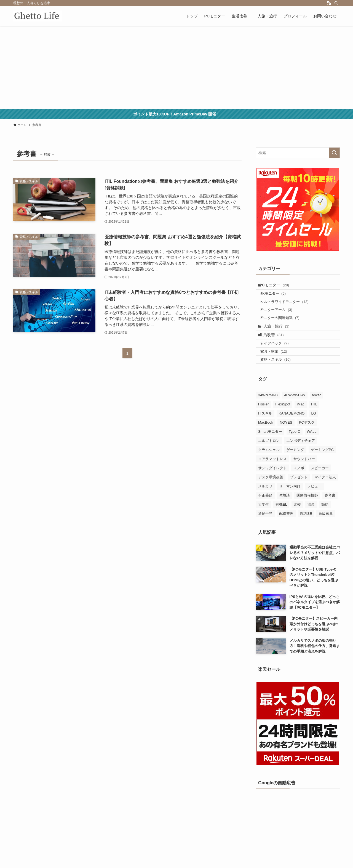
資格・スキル (280, 384)
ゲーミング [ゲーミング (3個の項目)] (295, 476)
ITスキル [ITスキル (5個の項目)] (265, 440)
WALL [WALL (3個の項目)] (312, 458)
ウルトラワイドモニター (289, 308)
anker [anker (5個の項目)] (316, 421)
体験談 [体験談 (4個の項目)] (284, 522)
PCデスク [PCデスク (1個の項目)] (307, 449)
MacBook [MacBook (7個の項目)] (266, 449)
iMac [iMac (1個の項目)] (300, 430)
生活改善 (275, 352)
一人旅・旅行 (278, 341)
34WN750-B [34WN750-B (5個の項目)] (268, 421)
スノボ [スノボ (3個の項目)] (299, 494)
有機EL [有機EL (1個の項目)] (281, 531)
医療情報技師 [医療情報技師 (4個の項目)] (307, 522)
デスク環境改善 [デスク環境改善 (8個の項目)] (271, 503)
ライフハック (279, 363)
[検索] (336, 3)
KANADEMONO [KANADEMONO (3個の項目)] (292, 440)
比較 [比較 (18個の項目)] (297, 531)
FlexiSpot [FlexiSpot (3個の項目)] (283, 430)
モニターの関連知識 (284, 330)
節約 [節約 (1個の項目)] (325, 531)
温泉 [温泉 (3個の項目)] (311, 531)
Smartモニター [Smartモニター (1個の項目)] (270, 458)
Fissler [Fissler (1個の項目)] (263, 430)
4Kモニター (277, 298)
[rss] (329, 3)
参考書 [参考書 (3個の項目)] (330, 522)
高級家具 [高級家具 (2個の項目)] (326, 540)
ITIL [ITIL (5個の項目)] (314, 430)
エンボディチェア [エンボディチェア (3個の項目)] (301, 467)
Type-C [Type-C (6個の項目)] (295, 458)
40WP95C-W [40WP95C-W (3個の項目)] (295, 421)
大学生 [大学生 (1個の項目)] (264, 531)
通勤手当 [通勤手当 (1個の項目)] (265, 540)
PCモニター (278, 286)
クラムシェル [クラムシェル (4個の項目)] (269, 476)
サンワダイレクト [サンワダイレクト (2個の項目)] (272, 494)
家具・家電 (278, 374)
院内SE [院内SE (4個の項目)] (306, 540)
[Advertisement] (176, 67)
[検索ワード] (298, 153)
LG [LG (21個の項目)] (313, 440)
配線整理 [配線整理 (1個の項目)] (286, 540)
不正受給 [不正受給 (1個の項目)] (265, 522)
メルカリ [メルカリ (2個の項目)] (265, 512)
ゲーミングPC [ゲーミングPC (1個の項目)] (322, 476)
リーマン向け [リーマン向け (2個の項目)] (290, 512)
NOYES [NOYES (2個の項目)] (286, 449)
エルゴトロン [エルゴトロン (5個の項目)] (269, 467)
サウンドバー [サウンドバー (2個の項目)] (304, 485)
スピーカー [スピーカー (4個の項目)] (320, 494)
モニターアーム (281, 319)
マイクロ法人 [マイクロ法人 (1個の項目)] (325, 503)
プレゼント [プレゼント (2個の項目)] (299, 503)
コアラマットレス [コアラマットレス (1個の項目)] (272, 485)
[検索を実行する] (334, 153)
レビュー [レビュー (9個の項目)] (314, 512)
